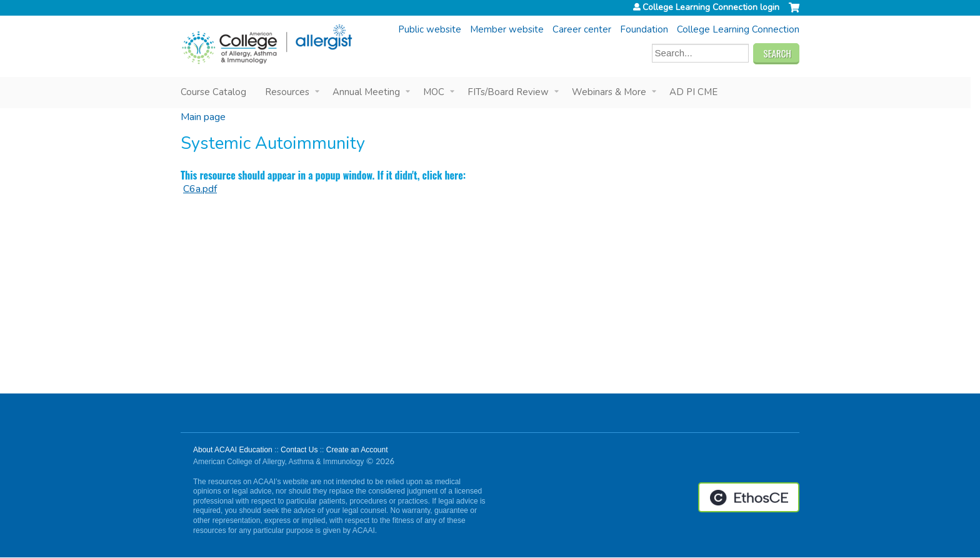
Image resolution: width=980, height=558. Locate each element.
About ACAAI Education (233, 450)
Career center (582, 29)
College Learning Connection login (711, 8)
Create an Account (357, 450)
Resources (287, 92)
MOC (434, 92)
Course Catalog (213, 92)
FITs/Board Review (508, 92)
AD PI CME (693, 92)
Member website (507, 29)
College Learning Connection (738, 29)
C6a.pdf (200, 189)
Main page (203, 117)
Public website (430, 29)
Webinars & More (609, 92)
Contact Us (299, 450)
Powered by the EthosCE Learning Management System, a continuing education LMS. (749, 497)
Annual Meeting (366, 92)
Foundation (644, 29)
